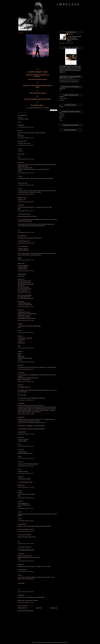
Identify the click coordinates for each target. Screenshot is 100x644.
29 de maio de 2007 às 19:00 (26, 414)
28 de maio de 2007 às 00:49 (26, 194)
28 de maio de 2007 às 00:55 (26, 202)
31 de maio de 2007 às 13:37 (26, 561)
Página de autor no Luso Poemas (66, 78)
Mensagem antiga (54, 608)
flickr (61, 118)
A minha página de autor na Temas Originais (69, 82)
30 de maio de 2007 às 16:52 (26, 473)
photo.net (61, 117)
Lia (19, 512)
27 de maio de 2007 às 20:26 (26, 159)
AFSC (19, 462)
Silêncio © (20, 263)
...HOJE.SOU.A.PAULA (23, 214)
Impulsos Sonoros (63, 98)
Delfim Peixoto (21, 198)
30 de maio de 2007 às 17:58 (26, 487)
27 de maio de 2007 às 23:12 (26, 185)
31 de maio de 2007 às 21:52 (26, 602)
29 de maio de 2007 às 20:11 (26, 446)
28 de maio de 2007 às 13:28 (26, 271)
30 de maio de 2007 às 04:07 (26, 466)
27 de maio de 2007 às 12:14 (26, 127)
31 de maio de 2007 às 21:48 (26, 592)
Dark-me (20, 450)
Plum (19, 324)
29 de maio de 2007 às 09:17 (26, 369)
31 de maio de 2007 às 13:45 (26, 572)
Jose (19, 575)
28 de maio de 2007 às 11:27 (26, 211)
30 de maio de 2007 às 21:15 (26, 509)
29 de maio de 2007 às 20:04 (26, 434)
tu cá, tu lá (62, 100)
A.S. (19, 176)
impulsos (71, 34)
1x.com (61, 120)
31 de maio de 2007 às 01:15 (26, 531)
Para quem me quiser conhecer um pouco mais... (70, 80)
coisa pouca (62, 97)
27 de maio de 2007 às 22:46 (26, 173)
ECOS (61, 90)
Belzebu (20, 564)
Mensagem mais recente (23, 608)
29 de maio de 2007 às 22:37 (26, 458)
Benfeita (61, 107)
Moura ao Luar (21, 141)
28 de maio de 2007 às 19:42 (26, 333)
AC (19, 149)
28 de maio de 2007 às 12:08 (26, 243)
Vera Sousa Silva (21, 247)
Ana (19, 491)
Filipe (19, 351)
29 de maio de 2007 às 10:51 (26, 400)
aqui (79, 70)
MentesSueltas (21, 236)
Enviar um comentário (23, 606)
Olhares (61, 113)
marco (19, 501)
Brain (19, 336)
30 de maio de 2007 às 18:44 (26, 498)
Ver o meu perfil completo (66, 43)
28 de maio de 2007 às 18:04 (26, 320)
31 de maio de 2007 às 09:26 (26, 544)
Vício (19, 189)
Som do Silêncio (21, 115)
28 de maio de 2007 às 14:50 (26, 307)
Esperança (21, 33)
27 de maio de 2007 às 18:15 (26, 145)
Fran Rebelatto (21, 524)
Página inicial (39, 608)
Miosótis (20, 310)
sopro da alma (62, 88)
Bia (19, 131)
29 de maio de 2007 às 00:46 (26, 362)
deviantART (62, 115)
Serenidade (20, 595)
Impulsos (68, 4)
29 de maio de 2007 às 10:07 (26, 381)
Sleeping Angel (21, 274)
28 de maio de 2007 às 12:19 (26, 260)
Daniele (19, 385)
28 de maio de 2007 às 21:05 (26, 348)
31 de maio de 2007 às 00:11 (26, 521)
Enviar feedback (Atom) (28, 611)
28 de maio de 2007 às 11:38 (26, 232)
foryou (19, 365)
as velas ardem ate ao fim (23, 535)
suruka (19, 477)
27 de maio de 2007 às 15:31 (26, 138)
